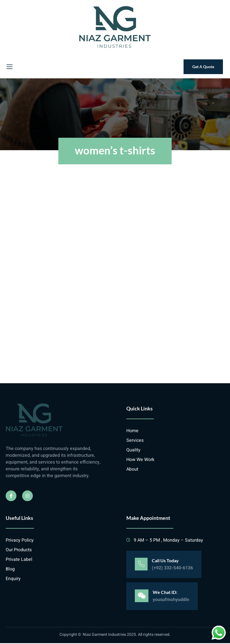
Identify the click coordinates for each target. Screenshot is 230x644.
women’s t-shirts (115, 149)
